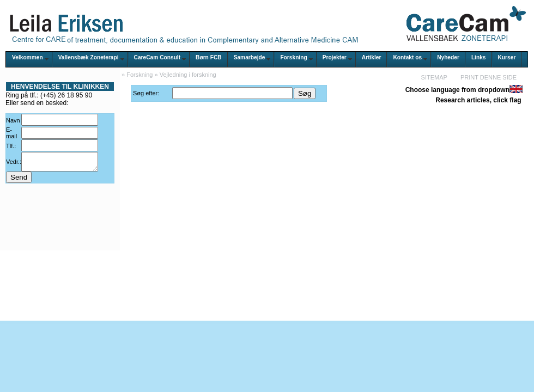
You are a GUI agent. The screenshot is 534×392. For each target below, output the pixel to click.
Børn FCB (209, 57)
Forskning (293, 57)
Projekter (335, 57)
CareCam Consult (157, 57)
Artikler (372, 57)
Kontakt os (407, 57)
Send (19, 180)
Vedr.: (14, 163)
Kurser (507, 57)
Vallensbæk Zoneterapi (89, 57)
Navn (13, 120)
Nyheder (448, 57)
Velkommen (28, 57)
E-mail (11, 133)
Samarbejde (250, 57)
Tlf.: (11, 146)
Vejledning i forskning (188, 75)
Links (479, 57)
